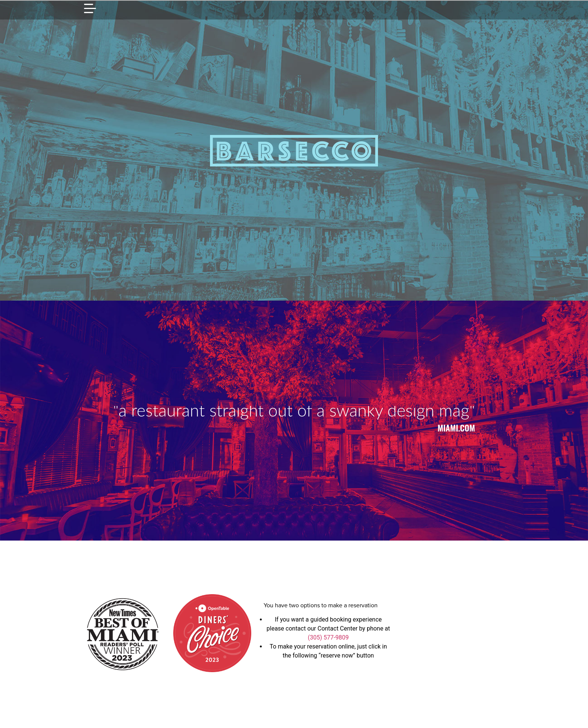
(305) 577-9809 (328, 637)
